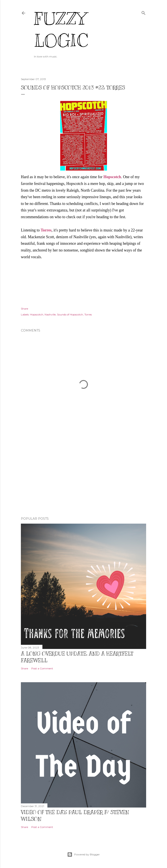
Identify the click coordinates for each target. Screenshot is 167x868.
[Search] (144, 12)
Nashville (50, 314)
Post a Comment (42, 668)
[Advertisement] (83, 475)
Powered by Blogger (83, 855)
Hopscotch (112, 177)
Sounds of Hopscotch (70, 314)
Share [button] (24, 309)
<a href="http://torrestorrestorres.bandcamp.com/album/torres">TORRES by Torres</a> (83, 280)
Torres (46, 230)
